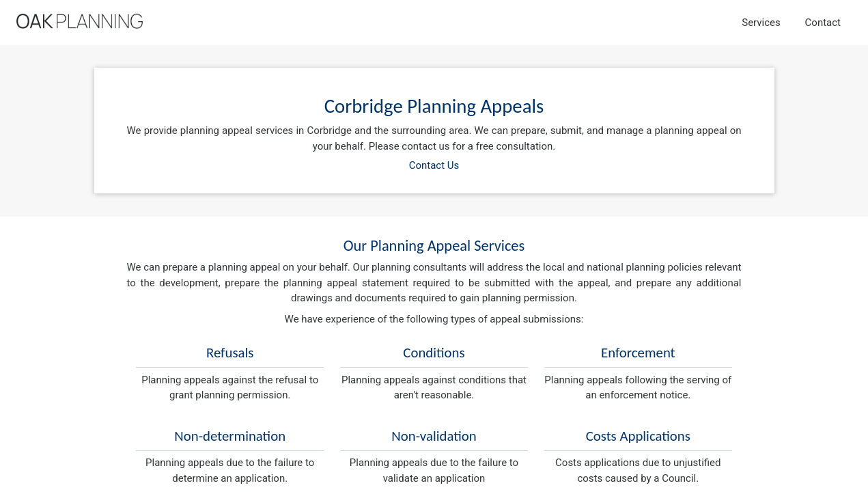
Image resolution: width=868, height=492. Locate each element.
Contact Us (434, 165)
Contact (823, 23)
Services (761, 23)
